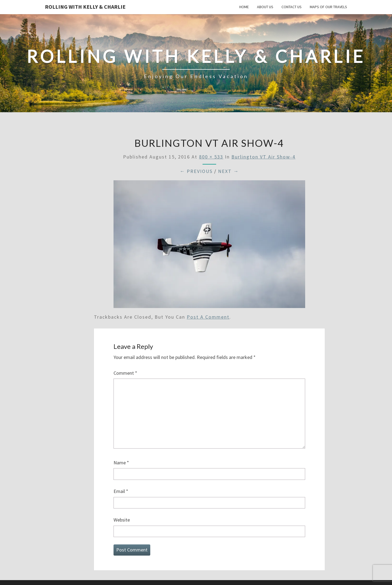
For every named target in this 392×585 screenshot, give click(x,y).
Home (244, 7)
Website (122, 520)
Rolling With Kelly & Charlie (85, 7)
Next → (228, 171)
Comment (125, 373)
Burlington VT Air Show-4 (263, 157)
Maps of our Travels (328, 7)
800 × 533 (211, 157)
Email (121, 491)
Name (121, 463)
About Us (265, 7)
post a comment (208, 317)
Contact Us (292, 7)
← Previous (196, 171)
